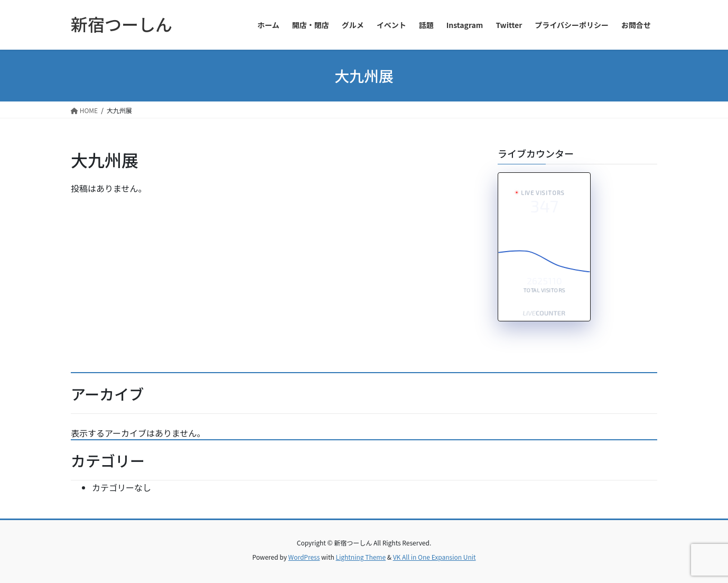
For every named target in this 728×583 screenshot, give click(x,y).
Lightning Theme (361, 557)
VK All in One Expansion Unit (435, 557)
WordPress (304, 557)
